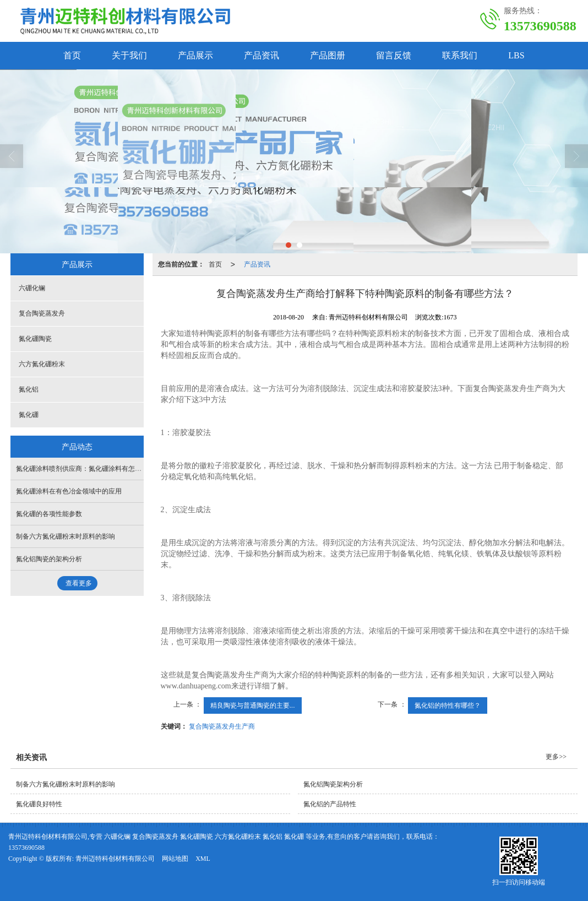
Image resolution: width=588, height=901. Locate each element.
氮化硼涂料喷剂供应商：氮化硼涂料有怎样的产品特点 (95, 469)
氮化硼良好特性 (39, 804)
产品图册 (328, 55)
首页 (72, 55)
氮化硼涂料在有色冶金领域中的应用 (69, 491)
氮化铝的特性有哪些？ (448, 705)
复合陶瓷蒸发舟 (42, 313)
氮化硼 (29, 415)
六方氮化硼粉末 (42, 364)
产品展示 (195, 55)
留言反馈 (394, 55)
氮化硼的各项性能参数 (49, 514)
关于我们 (129, 55)
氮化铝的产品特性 (330, 804)
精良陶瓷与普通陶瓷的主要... (253, 705)
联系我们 (460, 55)
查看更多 (79, 583)
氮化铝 (29, 389)
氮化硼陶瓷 (35, 339)
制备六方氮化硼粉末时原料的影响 (66, 536)
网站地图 (175, 859)
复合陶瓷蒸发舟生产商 (222, 726)
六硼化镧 (32, 288)
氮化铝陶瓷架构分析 (333, 784)
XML (203, 859)
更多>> (556, 757)
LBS (516, 55)
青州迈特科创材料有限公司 (115, 859)
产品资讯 (262, 55)
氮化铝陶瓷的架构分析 (49, 559)
